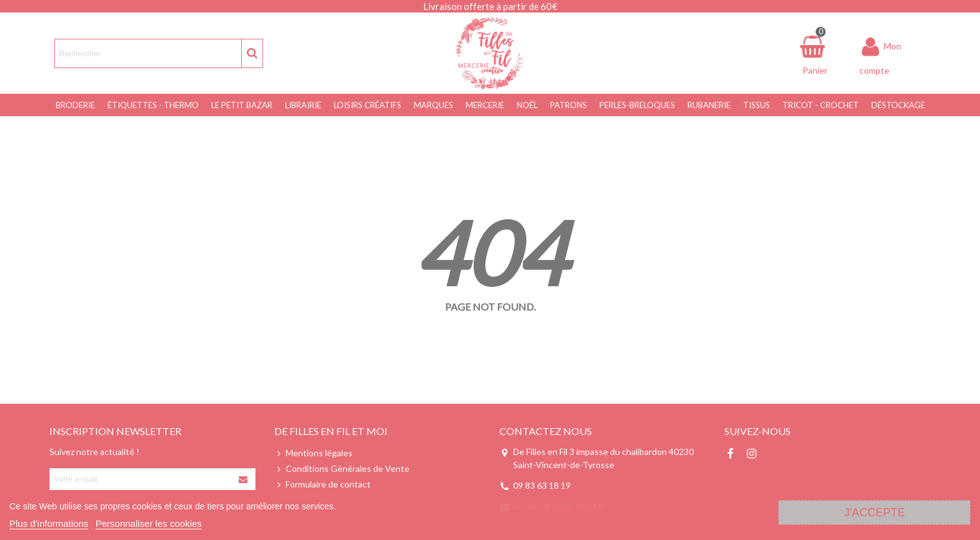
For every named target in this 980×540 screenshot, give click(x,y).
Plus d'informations (49, 523)
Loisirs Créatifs (367, 105)
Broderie (75, 105)
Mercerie (485, 105)
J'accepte (874, 512)
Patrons (568, 105)
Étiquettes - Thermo (153, 105)
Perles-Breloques (637, 105)
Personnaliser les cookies (149, 523)
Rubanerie (709, 105)
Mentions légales (313, 453)
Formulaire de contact (322, 484)
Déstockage (898, 105)
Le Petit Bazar (242, 105)
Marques (433, 105)
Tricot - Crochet (821, 105)
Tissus (757, 105)
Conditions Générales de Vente (342, 468)
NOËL (527, 105)
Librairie (303, 105)
